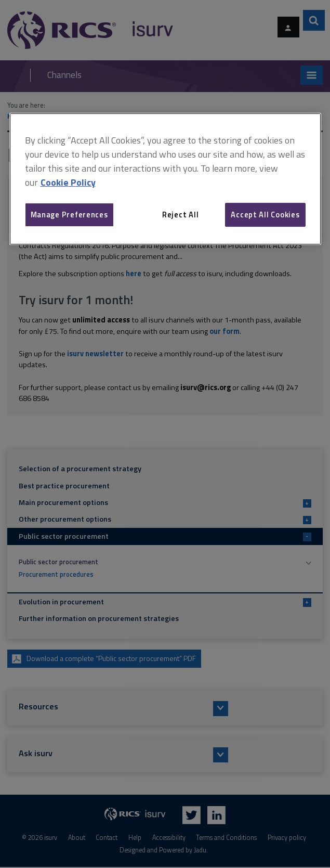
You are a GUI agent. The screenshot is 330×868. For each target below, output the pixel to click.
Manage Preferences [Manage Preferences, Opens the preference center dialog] (69, 215)
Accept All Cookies (265, 215)
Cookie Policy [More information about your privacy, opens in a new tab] (68, 182)
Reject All (180, 215)
